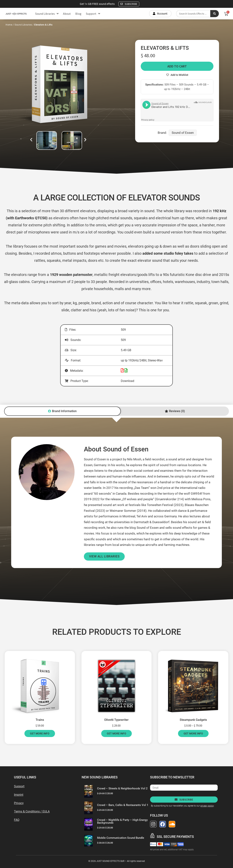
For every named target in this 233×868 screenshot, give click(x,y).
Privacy (19, 803)
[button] (31, 139)
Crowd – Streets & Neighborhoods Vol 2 (122, 788)
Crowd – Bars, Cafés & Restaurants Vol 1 (123, 805)
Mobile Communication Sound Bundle (121, 838)
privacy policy (207, 806)
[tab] (62, 411)
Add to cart (177, 66)
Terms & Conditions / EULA (32, 811)
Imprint (19, 795)
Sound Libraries (47, 14)
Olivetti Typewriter (116, 720)
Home (9, 25)
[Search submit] (215, 14)
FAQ (17, 820)
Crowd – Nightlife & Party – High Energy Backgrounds (122, 821)
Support (93, 14)
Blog (78, 14)
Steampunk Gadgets (193, 720)
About (67, 14)
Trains (40, 720)
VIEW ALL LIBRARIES (104, 556)
